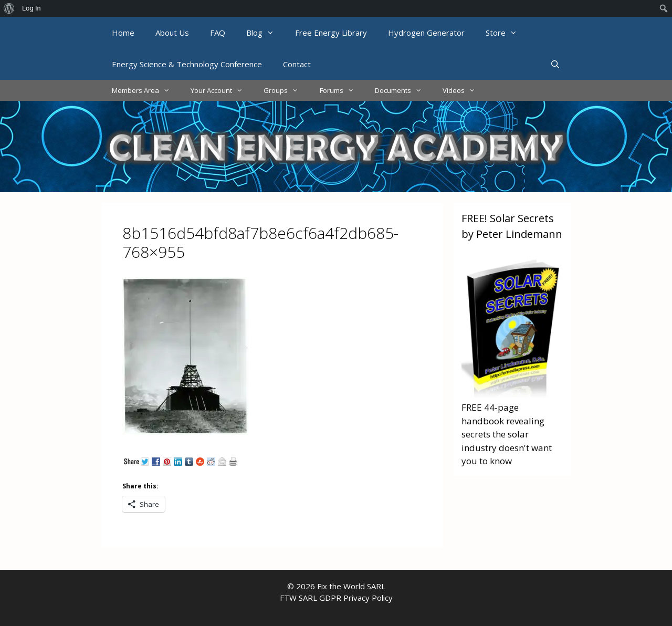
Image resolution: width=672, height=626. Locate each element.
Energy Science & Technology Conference (187, 64)
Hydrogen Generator (426, 33)
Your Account (222, 90)
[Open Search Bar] (555, 64)
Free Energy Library (331, 33)
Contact (297, 64)
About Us (172, 33)
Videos (464, 90)
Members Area (146, 90)
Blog (265, 33)
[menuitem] (9, 8)
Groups (286, 90)
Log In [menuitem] (31, 8)
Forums (342, 90)
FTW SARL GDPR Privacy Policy (336, 598)
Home (123, 33)
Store (507, 33)
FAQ (218, 33)
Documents (403, 90)
